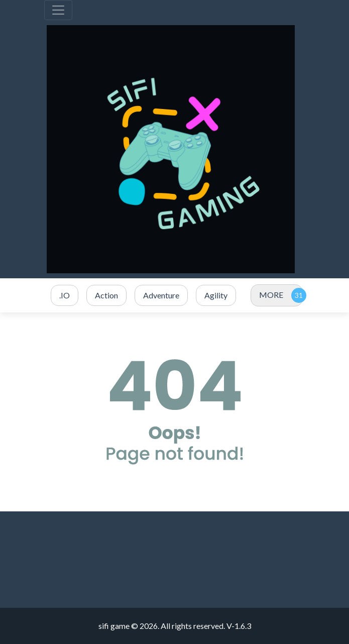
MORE (271, 295)
